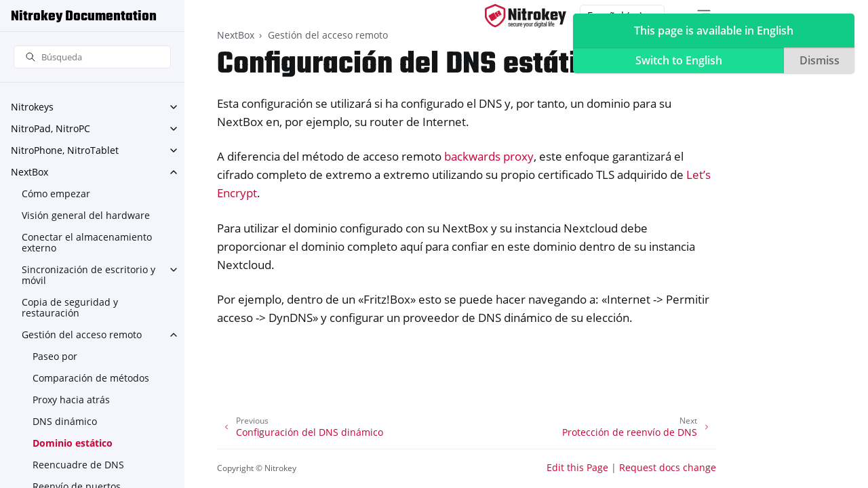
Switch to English (679, 60)
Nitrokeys (32, 107)
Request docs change (668, 467)
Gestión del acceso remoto (82, 334)
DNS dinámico (65, 421)
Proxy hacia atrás (71, 400)
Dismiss (820, 60)
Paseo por (55, 356)
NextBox (29, 172)
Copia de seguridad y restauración (70, 307)
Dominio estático (73, 443)
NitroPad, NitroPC (51, 128)
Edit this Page (577, 467)
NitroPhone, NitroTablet (65, 150)
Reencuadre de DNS (78, 465)
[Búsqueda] (92, 57)
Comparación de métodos (91, 378)
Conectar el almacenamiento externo (87, 242)
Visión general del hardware (86, 215)
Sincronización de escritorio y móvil (88, 275)
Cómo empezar (56, 194)
